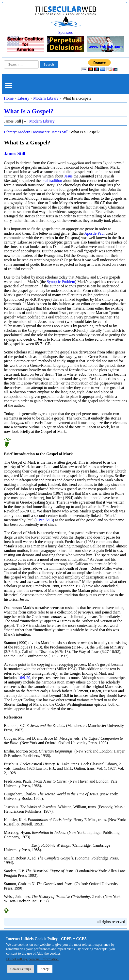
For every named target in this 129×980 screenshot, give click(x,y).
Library (23, 98)
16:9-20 (24, 678)
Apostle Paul (94, 233)
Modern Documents (33, 132)
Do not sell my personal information (32, 959)
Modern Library (46, 98)
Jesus (68, 176)
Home (9, 98)
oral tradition (52, 181)
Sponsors (66, 32)
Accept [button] (45, 969)
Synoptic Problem (61, 282)
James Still (60, 132)
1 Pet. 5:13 (44, 520)
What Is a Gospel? (29, 111)
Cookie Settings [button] (21, 969)
